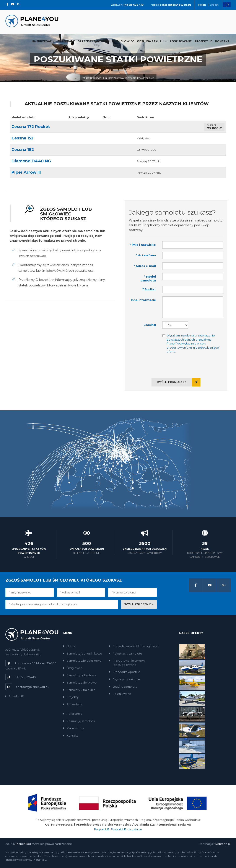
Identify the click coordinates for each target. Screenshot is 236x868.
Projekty (71, 697)
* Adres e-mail (145, 266)
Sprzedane (66, 41)
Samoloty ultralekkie (79, 690)
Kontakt (222, 41)
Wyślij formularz (179, 382)
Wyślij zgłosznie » (139, 604)
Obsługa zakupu (152, 41)
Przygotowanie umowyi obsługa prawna (127, 663)
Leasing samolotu (123, 687)
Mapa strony (74, 728)
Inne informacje (143, 300)
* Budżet (149, 289)
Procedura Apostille (125, 672)
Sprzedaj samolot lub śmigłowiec (106, 41)
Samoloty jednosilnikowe (83, 653)
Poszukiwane (181, 41)
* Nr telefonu (146, 255)
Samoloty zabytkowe (80, 682)
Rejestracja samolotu (126, 653)
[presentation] (176, 365)
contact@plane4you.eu (33, 687)
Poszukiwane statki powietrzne (131, 78)
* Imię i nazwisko (143, 245)
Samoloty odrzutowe (80, 675)
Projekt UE (203, 41)
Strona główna (93, 78)
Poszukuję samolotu (79, 721)
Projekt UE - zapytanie (127, 829)
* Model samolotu (148, 279)
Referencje (73, 714)
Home (69, 646)
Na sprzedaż (43, 41)
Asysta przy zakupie (125, 679)
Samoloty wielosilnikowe (82, 661)
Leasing (150, 325)
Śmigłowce (73, 668)
